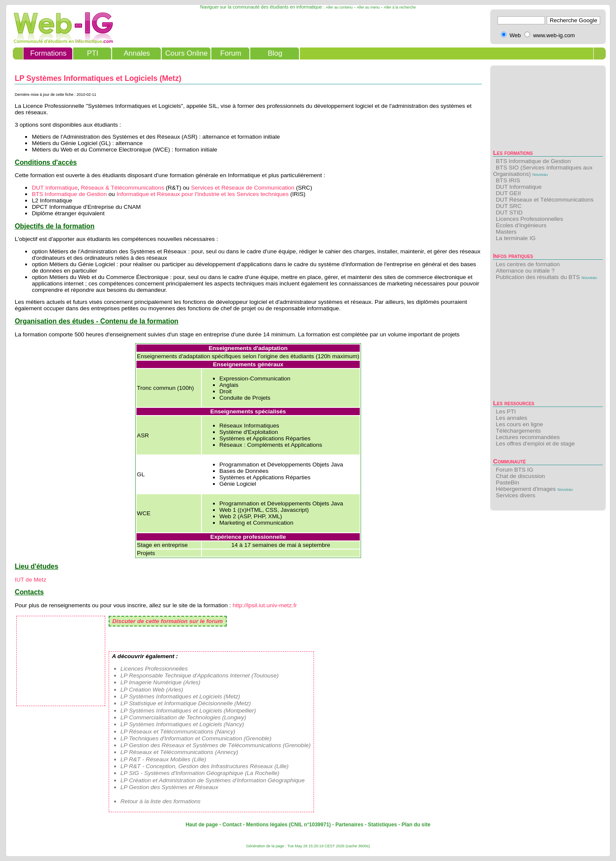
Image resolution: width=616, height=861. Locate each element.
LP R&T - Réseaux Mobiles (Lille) (163, 759)
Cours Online (186, 53)
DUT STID (509, 212)
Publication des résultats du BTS (538, 277)
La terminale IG (516, 238)
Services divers (515, 495)
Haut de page (202, 825)
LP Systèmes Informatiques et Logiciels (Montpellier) (188, 711)
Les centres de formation (528, 264)
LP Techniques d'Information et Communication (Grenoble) (196, 738)
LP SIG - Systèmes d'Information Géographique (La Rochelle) (200, 773)
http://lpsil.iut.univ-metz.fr (265, 605)
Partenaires (349, 825)
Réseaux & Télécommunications (123, 188)
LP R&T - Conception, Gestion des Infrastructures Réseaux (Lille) (205, 766)
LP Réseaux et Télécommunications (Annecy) (179, 752)
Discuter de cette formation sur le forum (168, 621)
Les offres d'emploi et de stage (535, 444)
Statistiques (382, 825)
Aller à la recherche (400, 7)
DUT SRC (509, 206)
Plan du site (416, 825)
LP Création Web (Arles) (152, 690)
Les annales (511, 418)
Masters (506, 232)
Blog (275, 53)
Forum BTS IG (515, 470)
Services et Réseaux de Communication (243, 188)
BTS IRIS (508, 180)
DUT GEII (508, 193)
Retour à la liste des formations (161, 801)
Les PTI (506, 411)
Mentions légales (267, 825)
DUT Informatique (519, 187)
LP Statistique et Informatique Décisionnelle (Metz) (186, 703)
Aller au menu (368, 7)
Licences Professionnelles (529, 219)
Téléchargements (518, 431)
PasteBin (507, 482)
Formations (48, 53)
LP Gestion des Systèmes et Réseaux (169, 787)
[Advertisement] (548, 342)
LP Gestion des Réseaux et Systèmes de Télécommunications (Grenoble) (216, 745)
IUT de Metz (30, 580)
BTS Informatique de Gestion (533, 161)
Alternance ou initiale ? (525, 271)
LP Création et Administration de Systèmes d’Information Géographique (213, 780)
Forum (231, 53)
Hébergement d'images (526, 489)
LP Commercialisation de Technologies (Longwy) (184, 717)
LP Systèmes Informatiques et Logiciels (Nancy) (182, 724)
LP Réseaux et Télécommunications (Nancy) (178, 732)
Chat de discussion (520, 476)
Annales (137, 53)
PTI (92, 53)
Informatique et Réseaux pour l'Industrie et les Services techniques (202, 194)
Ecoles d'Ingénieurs (521, 225)
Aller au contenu (339, 7)
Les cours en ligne (519, 424)
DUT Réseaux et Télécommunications (545, 200)
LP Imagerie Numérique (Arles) (161, 682)
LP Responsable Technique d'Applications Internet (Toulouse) (200, 675)
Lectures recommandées (528, 437)
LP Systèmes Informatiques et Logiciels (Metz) (181, 696)
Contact (232, 825)
